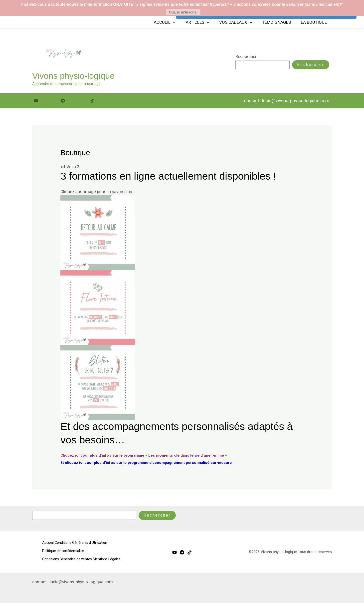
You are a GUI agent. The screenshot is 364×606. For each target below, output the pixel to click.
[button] (180, 23)
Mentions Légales (57, 566)
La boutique (315, 23)
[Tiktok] (99, 102)
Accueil (171, 23)
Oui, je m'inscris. (183, 12)
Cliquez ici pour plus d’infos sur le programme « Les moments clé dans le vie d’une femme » (151, 456)
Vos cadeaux (239, 23)
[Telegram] (73, 102)
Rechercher (246, 57)
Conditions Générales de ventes (68, 558)
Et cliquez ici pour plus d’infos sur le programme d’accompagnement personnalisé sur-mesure (154, 463)
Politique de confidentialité (64, 551)
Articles (203, 23)
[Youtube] (44, 102)
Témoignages (279, 23)
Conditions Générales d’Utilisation (85, 544)
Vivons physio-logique (73, 77)
